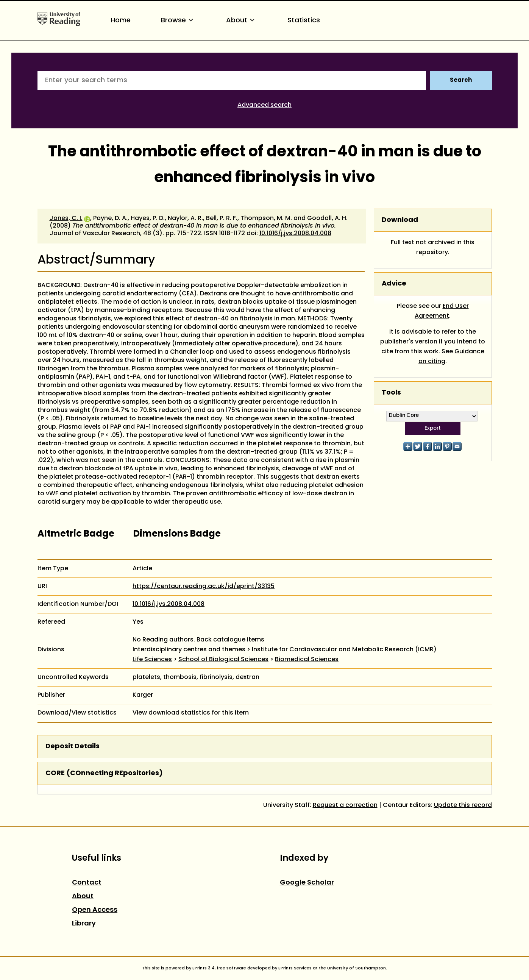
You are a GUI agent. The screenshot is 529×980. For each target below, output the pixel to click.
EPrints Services (295, 968)
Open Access (95, 910)
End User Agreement (442, 311)
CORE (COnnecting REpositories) (104, 773)
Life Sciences (152, 660)
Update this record (463, 805)
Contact (87, 883)
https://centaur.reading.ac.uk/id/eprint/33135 (204, 587)
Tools (391, 393)
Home (121, 21)
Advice (394, 284)
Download (400, 220)
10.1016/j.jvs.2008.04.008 (295, 234)
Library (84, 924)
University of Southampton (357, 968)
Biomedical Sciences (307, 660)
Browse (178, 21)
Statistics (304, 21)
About (242, 21)
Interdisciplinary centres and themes (189, 650)
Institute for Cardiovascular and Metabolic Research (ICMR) (344, 650)
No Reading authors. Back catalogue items (198, 640)
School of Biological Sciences (223, 660)
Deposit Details (73, 747)
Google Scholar (307, 883)
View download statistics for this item (191, 713)
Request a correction (345, 805)
